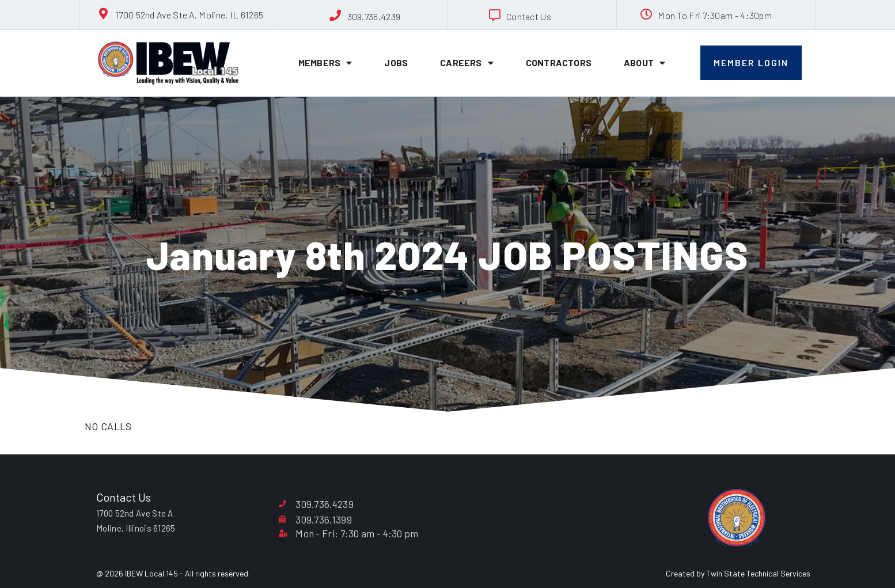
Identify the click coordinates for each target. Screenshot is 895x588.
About (644, 63)
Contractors (559, 62)
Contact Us (529, 16)
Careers (467, 63)
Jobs (396, 62)
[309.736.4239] (336, 16)
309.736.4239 (374, 16)
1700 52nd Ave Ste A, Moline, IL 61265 (189, 15)
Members (325, 63)
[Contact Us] (495, 16)
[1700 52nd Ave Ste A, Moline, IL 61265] (104, 14)
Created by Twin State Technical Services (738, 573)
